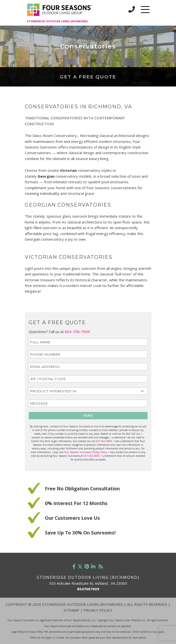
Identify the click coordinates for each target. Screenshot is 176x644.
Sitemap (71, 610)
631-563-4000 (104, 441)
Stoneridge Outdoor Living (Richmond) (57, 21)
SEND (88, 415)
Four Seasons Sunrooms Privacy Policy (86, 452)
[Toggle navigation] (145, 10)
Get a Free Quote (88, 77)
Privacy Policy (98, 610)
